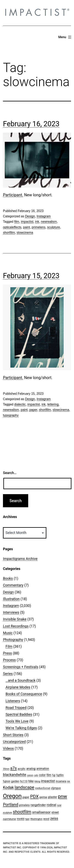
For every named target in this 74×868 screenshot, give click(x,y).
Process (9, 660)
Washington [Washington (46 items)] (36, 819)
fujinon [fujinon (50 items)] (7, 781)
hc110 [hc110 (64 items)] (24, 781)
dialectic (20, 404)
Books (8, 578)
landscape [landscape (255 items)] (24, 787)
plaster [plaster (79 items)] (53, 797)
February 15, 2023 (31, 276)
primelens (39, 227)
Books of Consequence (24, 694)
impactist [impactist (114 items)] (48, 781)
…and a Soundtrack (21, 680)
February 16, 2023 (31, 124)
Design (30, 216)
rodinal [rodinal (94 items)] (52, 805)
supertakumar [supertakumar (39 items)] (9, 819)
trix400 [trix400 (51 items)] (21, 819)
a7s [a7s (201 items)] (14, 768)
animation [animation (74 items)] (43, 769)
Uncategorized (14, 742)
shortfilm (9, 233)
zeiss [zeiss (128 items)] (54, 818)
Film (9, 646)
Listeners (13, 701)
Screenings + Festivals (21, 667)
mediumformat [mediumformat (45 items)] (43, 788)
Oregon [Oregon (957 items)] (12, 796)
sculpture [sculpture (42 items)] (7, 813)
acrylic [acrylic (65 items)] (22, 769)
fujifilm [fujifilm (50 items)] (60, 775)
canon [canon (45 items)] (30, 775)
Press (7, 653)
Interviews (11, 612)
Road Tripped (16, 708)
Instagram (44, 216)
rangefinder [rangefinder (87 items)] (38, 805)
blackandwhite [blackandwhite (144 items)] (15, 775)
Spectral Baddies (19, 714)
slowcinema (25, 233)
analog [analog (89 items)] (31, 769)
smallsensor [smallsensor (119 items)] (41, 812)
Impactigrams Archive (20, 559)
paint (27, 227)
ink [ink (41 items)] (68, 781)
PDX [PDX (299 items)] (34, 797)
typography (11, 415)
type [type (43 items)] (27, 819)
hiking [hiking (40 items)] (37, 781)
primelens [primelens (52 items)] (24, 805)
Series (8, 674)
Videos (8, 748)
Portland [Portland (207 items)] (11, 805)
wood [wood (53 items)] (46, 819)
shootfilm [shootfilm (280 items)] (22, 812)
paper (33, 410)
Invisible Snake (15, 619)
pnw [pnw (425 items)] (63, 796)
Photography (13, 640)
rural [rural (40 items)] (59, 805)
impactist (27, 222)
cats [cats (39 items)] (36, 775)
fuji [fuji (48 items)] (54, 775)
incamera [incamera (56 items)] (61, 781)
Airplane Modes (18, 687)
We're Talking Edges (21, 728)
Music (8, 633)
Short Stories (13, 735)
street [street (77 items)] (55, 812)
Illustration (11, 599)
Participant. (13, 195)
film (17, 222)
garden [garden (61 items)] (15, 781)
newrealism (49, 222)
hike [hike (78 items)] (31, 781)
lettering (53, 404)
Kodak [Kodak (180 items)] (8, 788)
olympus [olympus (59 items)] (56, 788)
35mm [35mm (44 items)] (6, 769)
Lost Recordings (16, 626)
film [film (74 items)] (49, 775)
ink (37, 222)
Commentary (13, 585)
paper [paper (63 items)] (26, 797)
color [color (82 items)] (42, 775)
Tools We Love (17, 721)
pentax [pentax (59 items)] (43, 797)
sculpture (54, 227)
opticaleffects (12, 227)
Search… (10, 473)
